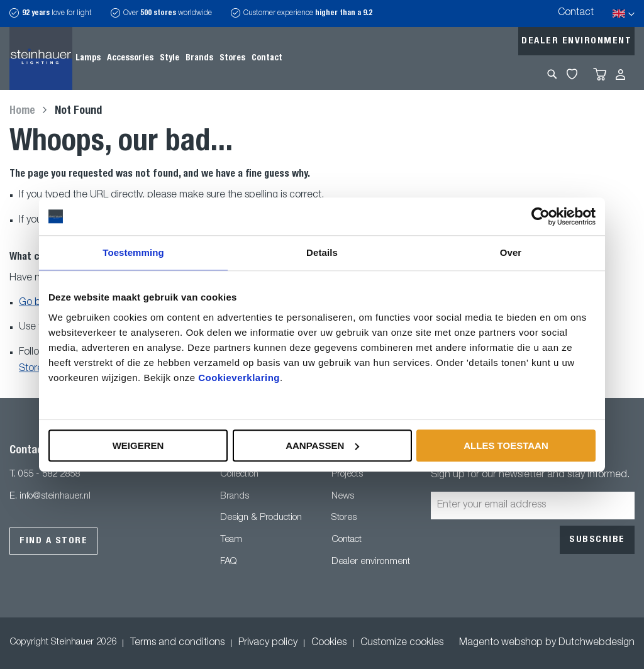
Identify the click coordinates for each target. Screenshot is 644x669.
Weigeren (138, 445)
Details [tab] (322, 252)
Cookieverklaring (239, 378)
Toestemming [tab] (133, 252)
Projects (347, 474)
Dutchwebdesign (597, 643)
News (343, 496)
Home (24, 111)
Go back (38, 303)
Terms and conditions (177, 643)
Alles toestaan (506, 445)
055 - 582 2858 (49, 474)
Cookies (329, 643)
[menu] (179, 58)
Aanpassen (322, 445)
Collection (239, 474)
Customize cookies (402, 643)
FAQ (228, 562)
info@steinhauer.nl (55, 496)
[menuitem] (88, 58)
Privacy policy (268, 643)
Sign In (620, 75)
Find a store (53, 541)
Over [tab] (511, 252)
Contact (576, 13)
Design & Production (261, 518)
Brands (235, 496)
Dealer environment (576, 41)
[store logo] (41, 58)
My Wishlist (572, 74)
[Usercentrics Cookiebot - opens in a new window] (541, 216)
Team (231, 540)
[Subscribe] (597, 540)
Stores (344, 518)
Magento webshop (501, 643)
